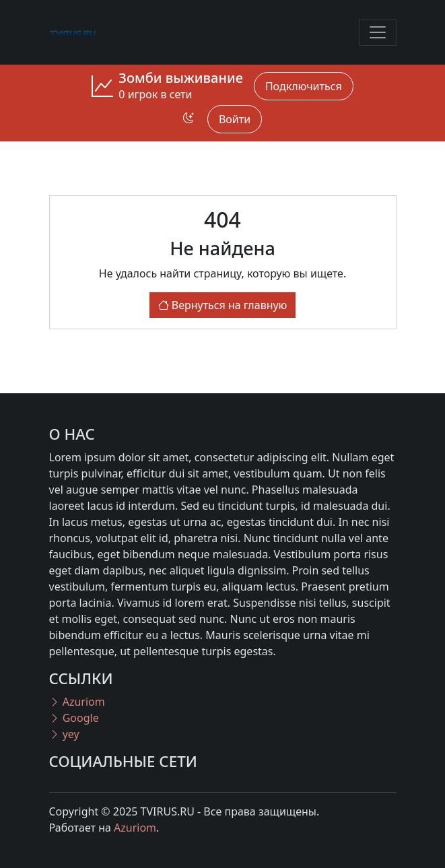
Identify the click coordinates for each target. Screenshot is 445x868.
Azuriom (77, 702)
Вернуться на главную (223, 305)
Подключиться (304, 86)
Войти (235, 119)
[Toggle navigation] (378, 32)
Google (74, 718)
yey (64, 734)
